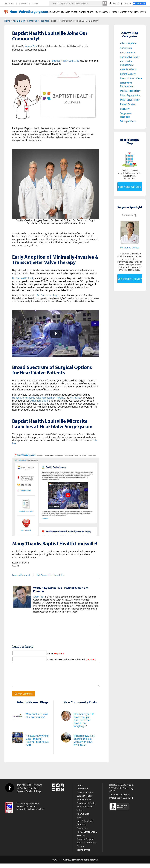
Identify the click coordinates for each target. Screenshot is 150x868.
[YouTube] (62, 790)
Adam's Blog (19, 21)
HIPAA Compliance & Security (87, 838)
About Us (81, 829)
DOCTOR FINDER (86, 12)
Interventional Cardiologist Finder (86, 806)
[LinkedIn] (58, 794)
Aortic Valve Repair (130, 57)
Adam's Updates (128, 43)
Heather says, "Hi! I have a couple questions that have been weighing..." (85, 725)
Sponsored (128, 215)
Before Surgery (128, 74)
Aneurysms (126, 48)
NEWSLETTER (140, 12)
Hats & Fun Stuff (85, 825)
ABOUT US (9, 4)
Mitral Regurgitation (130, 95)
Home (7, 21)
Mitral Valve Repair (130, 100)
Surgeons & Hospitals (38, 21)
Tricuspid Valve (128, 121)
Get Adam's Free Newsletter (51, 575)
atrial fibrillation (39, 401)
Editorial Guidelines (87, 847)
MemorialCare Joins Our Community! (37, 720)
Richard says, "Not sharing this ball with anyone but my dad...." (84, 745)
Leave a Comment (21, 575)
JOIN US (114, 4)
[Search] (105, 3)
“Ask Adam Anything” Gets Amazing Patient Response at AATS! (38, 745)
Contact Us (82, 833)
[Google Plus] (54, 794)
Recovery (125, 109)
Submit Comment (24, 698)
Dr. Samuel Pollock (23, 278)
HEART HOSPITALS (103, 12)
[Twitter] (58, 790)
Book (79, 822)
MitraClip (75, 398)
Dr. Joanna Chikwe (130, 248)
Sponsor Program (86, 843)
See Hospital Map (130, 187)
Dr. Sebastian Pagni (48, 295)
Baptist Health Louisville (66, 61)
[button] (56, 334)
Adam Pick (31, 46)
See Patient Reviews (130, 279)
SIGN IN (128, 3)
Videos (80, 815)
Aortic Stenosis (128, 52)
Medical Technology (130, 91)
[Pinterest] (62, 794)
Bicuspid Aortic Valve (131, 78)
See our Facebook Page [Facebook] (29, 796)
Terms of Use (83, 854)
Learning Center (85, 797)
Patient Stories (128, 104)
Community (83, 793)
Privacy (80, 851)
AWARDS (23, 4)
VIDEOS (115, 12)
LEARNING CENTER (69, 12)
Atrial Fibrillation (129, 69)
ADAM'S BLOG (126, 12)
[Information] (136, 215)
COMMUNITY (54, 12)
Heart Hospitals (85, 811)
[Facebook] (140, 3)
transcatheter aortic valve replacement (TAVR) (38, 398)
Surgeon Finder (85, 800)
